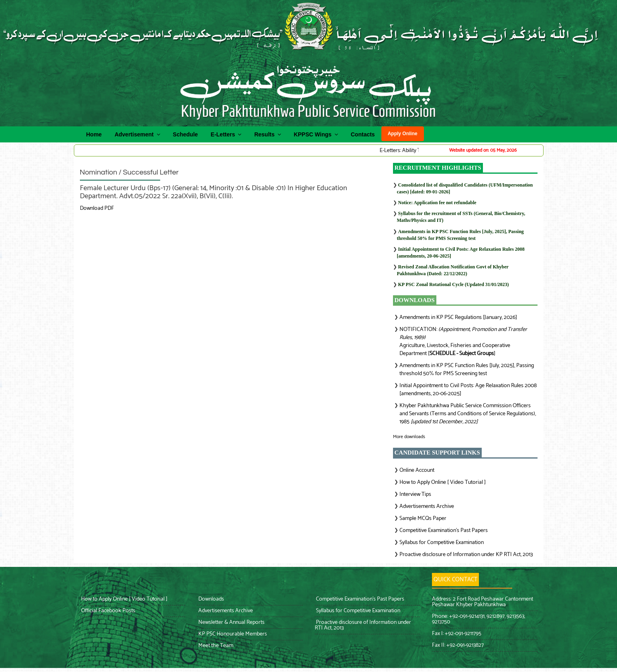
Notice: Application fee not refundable (437, 203)
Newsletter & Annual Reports (231, 622)
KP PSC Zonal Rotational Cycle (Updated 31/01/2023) (454, 284)
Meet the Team (215, 646)
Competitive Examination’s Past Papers (444, 531)
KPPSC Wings (316, 134)
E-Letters (226, 134)
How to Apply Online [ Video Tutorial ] (443, 482)
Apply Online (403, 134)
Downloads (211, 599)
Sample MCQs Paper (423, 519)
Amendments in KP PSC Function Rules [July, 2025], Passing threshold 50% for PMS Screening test (467, 370)
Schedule (185, 134)
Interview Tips (415, 494)
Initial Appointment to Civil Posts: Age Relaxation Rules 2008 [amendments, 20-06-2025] (468, 390)
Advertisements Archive (427, 507)
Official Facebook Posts (108, 611)
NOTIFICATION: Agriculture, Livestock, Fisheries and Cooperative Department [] (463, 342)
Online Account (417, 470)
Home (94, 134)
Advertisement (137, 134)
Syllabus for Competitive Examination (442, 543)
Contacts (363, 134)
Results (267, 134)
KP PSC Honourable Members (232, 634)
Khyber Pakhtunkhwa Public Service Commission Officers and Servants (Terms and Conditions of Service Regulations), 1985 (468, 414)
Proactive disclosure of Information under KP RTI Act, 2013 (466, 555)
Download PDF (97, 208)
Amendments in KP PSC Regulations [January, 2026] (458, 318)
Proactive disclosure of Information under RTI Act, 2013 (363, 625)
